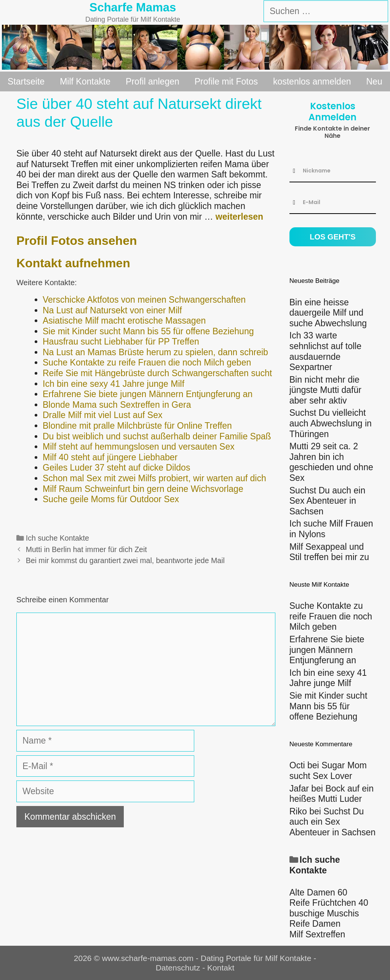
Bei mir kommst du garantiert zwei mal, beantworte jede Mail (125, 560)
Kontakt (221, 968)
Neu (374, 81)
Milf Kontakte (85, 81)
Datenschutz (178, 968)
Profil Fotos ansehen (77, 241)
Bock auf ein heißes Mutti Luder (332, 794)
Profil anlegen (153, 81)
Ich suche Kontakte (58, 538)
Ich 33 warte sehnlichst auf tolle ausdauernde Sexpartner (325, 351)
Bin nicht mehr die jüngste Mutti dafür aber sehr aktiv (325, 390)
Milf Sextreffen (317, 934)
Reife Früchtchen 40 (329, 903)
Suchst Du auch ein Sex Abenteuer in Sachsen (327, 501)
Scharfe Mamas (133, 7)
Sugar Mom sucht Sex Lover (328, 771)
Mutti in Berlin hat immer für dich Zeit (86, 549)
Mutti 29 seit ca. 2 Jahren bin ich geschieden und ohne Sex (331, 462)
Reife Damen (315, 924)
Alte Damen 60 (318, 892)
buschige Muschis (324, 913)
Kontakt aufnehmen (73, 263)
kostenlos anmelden (312, 81)
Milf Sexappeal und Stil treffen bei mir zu (329, 552)
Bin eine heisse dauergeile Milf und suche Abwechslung (328, 313)
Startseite (26, 81)
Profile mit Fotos (226, 81)
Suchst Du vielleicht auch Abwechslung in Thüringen (331, 423)
